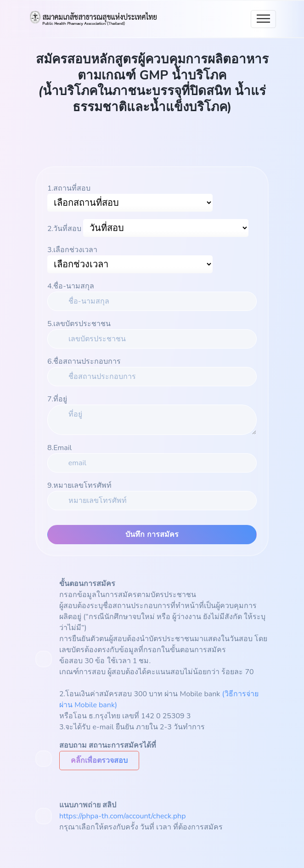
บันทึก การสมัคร (152, 535)
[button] (99, 761)
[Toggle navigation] (263, 19)
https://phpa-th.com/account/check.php (123, 816)
